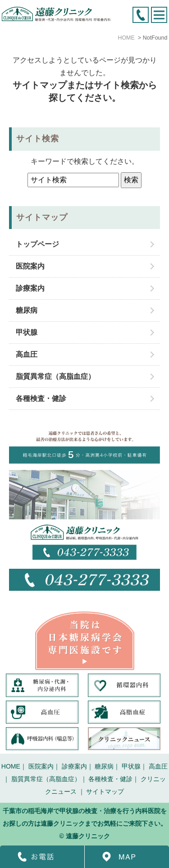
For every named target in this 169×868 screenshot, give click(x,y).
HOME (11, 766)
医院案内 (30, 266)
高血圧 (27, 354)
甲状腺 (27, 332)
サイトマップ (105, 792)
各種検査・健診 (41, 398)
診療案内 (30, 288)
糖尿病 (27, 310)
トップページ (37, 244)
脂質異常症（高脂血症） (55, 376)
